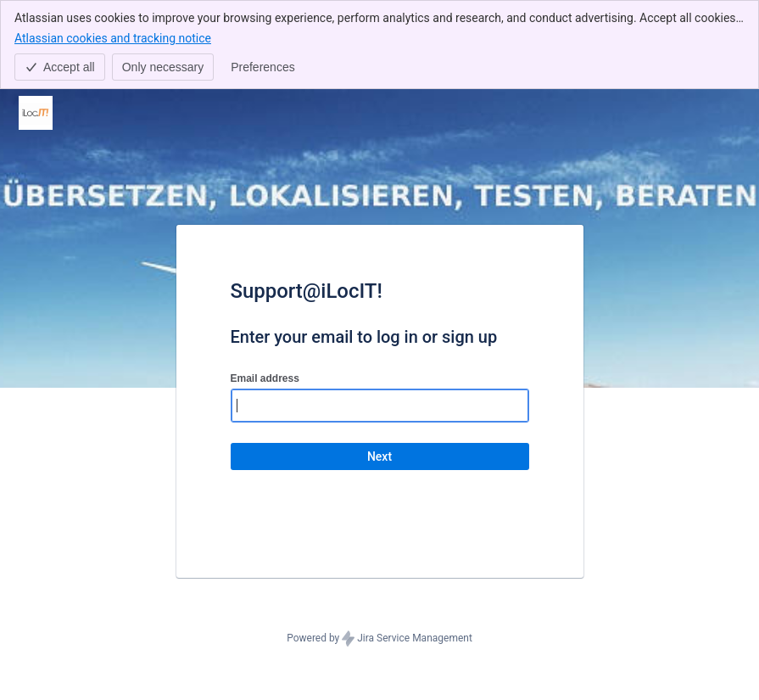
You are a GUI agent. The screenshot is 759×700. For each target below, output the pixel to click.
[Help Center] (36, 113)
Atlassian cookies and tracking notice (113, 37)
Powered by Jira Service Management (379, 639)
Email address (265, 378)
